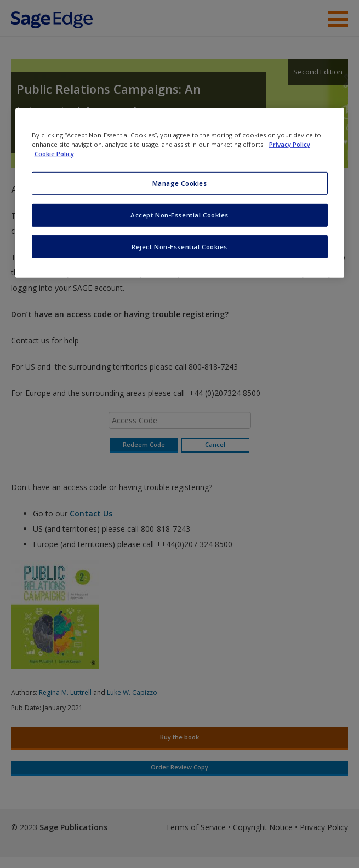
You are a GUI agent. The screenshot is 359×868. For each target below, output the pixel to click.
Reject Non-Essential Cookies (179, 247)
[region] (180, 193)
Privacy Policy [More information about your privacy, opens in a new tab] (290, 144)
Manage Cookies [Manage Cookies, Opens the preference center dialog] (180, 183)
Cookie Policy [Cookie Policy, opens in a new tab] (54, 154)
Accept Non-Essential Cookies (179, 215)
